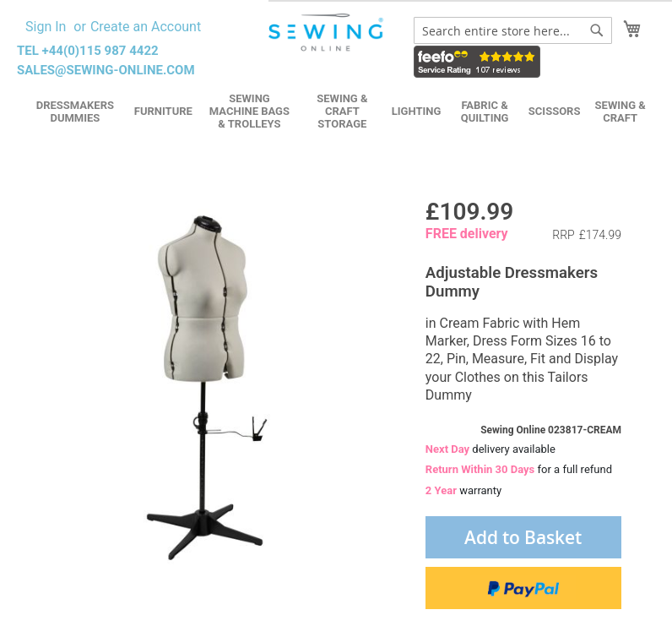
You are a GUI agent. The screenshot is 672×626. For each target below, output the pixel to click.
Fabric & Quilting (485, 112)
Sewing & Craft (621, 112)
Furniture (163, 111)
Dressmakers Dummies (75, 112)
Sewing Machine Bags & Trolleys (249, 111)
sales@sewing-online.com (106, 70)
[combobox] (513, 30)
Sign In (46, 27)
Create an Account (146, 27)
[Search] (597, 30)
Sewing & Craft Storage (342, 111)
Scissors (555, 111)
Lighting (417, 111)
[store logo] (327, 33)
